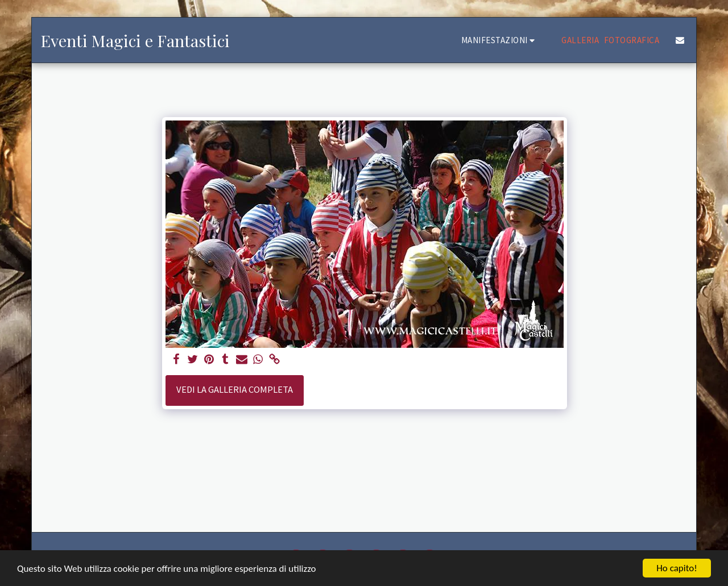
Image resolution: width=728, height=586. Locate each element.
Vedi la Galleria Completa (235, 390)
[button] (500, 40)
